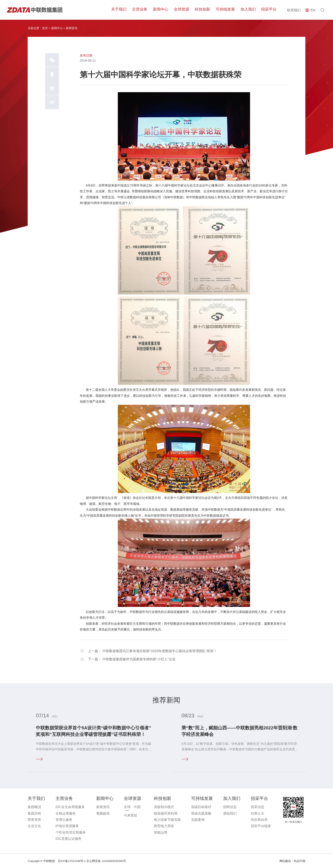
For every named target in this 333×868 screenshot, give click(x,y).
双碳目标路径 (201, 807)
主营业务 (142, 10)
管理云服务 (64, 819)
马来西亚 (131, 815)
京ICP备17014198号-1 (72, 861)
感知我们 (230, 813)
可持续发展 (226, 10)
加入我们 (248, 10)
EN (313, 10)
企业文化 (34, 826)
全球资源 (183, 10)
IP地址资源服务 (67, 826)
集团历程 (34, 813)
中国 (137, 807)
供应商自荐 (259, 819)
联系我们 (294, 10)
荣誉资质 (34, 819)
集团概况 (34, 807)
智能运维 (161, 832)
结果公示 (258, 813)
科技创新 (203, 10)
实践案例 (198, 819)
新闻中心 (162, 10)
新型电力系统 (164, 826)
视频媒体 (103, 813)
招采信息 (258, 807)
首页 (45, 28)
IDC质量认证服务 (69, 838)
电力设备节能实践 (167, 819)
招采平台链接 (261, 826)
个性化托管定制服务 (71, 832)
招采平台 (269, 10)
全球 (127, 807)
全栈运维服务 (66, 813)
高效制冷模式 (164, 807)
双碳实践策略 (201, 813)
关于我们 (121, 10)
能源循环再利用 (166, 813)
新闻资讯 (72, 28)
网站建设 (285, 861)
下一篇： (132, 659)
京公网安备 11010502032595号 (106, 861)
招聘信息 (230, 807)
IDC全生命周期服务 (70, 807)
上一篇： (152, 651)
